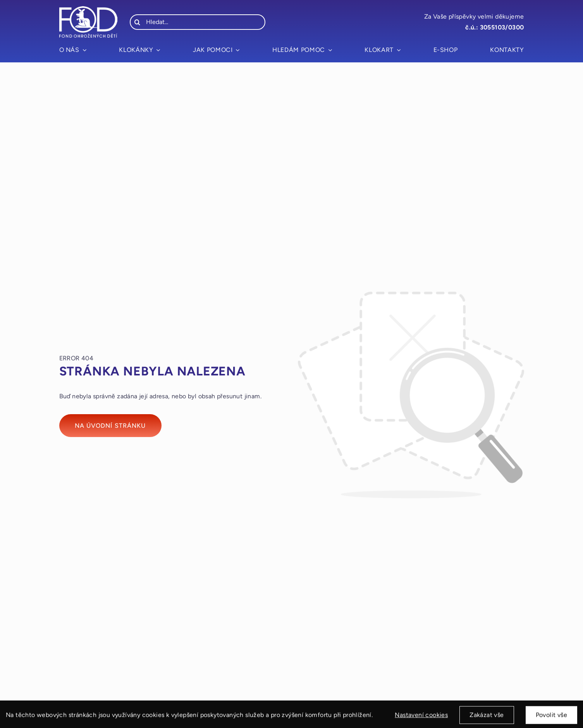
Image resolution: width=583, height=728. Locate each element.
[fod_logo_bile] (88, 9)
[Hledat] (138, 22)
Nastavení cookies (421, 719)
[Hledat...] (198, 22)
